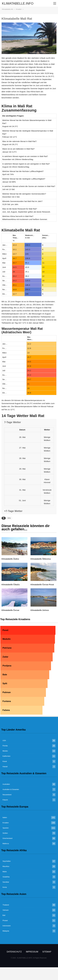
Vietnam (6, 910)
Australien (6, 784)
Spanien (6, 828)
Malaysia (6, 931)
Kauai (5, 761)
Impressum (32, 952)
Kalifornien (6, 756)
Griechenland (7, 838)
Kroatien (6, 823)
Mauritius (6, 866)
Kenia (5, 887)
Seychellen (7, 861)
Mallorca (6, 844)
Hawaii (5, 767)
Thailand (6, 905)
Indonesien (7, 926)
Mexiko (5, 751)
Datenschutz (14, 952)
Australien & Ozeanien (11, 789)
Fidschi (5, 800)
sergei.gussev (52, 53)
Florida (5, 746)
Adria (9, 518)
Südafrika (6, 877)
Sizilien (5, 833)
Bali (4, 915)
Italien (5, 817)
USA (4, 740)
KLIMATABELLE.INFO (18, 3)
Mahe (5, 872)
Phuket (5, 920)
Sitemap (47, 952)
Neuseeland (7, 795)
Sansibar (6, 882)
